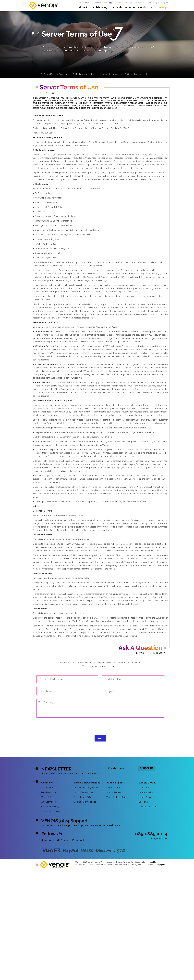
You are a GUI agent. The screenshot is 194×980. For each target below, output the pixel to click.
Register (165, 3)
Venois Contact (113, 788)
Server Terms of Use (83, 797)
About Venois (47, 788)
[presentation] (100, 729)
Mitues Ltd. (152, 862)
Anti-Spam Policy (49, 802)
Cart (149, 3)
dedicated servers (123, 7)
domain (84, 7)
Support (119, 3)
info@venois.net (101, 3)
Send (100, 738)
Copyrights (160, 865)
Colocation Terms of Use (85, 802)
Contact (129, 3)
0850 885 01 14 (86, 3)
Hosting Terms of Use (84, 792)
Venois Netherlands (148, 807)
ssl (151, 7)
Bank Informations (49, 792)
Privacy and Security (50, 807)
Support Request (114, 792)
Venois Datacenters (50, 797)
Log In (156, 3)
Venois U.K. (144, 802)
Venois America (146, 792)
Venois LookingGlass (51, 812)
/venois (48, 840)
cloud (142, 7)
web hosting (101, 7)
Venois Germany (146, 797)
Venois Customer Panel (117, 797)
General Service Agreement (86, 788)
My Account (139, 3)
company (162, 7)
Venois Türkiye (145, 788)
